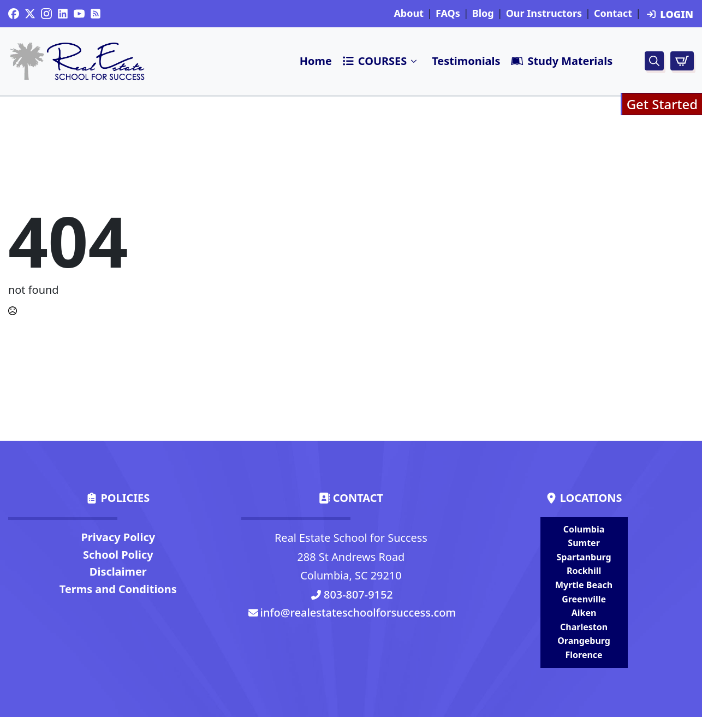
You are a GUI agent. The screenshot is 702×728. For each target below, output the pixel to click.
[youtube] (79, 14)
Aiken (584, 613)
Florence (584, 655)
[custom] (14, 14)
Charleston (584, 627)
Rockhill (584, 571)
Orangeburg (584, 641)
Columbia (584, 529)
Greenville (584, 599)
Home (316, 61)
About (409, 14)
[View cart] (682, 61)
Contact (613, 14)
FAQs (448, 14)
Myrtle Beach (584, 585)
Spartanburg (584, 557)
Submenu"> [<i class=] (414, 61)
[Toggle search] (654, 61)
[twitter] (30, 14)
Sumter (584, 543)
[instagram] (46, 14)
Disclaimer (118, 572)
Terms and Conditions (118, 589)
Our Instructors (544, 14)
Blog (483, 14)
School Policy (118, 555)
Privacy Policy (118, 537)
